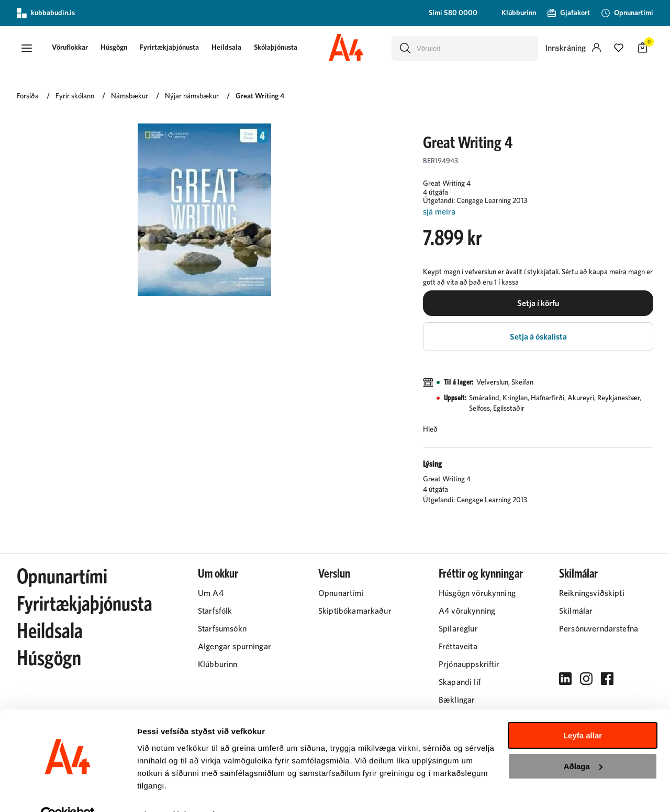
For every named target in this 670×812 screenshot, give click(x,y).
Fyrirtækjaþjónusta (174, 48)
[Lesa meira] (538, 214)
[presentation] (75, 49)
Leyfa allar (583, 713)
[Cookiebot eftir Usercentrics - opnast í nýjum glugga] (68, 792)
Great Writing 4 (260, 98)
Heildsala (231, 48)
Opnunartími (62, 582)
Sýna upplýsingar (170, 791)
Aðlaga (583, 743)
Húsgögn (119, 48)
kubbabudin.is (46, 13)
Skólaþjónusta (280, 48)
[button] (27, 49)
